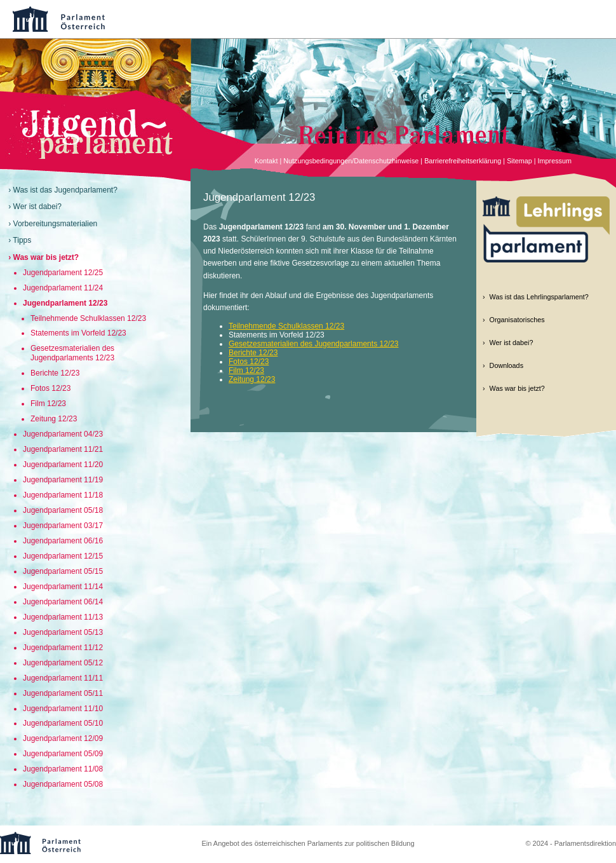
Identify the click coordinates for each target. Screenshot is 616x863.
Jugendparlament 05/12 (63, 663)
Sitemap (519, 161)
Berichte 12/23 (55, 373)
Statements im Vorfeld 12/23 (78, 333)
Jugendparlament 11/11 (63, 678)
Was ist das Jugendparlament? (65, 190)
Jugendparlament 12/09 (63, 738)
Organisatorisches (517, 320)
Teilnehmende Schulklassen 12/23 (88, 318)
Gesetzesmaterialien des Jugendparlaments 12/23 (72, 353)
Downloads (506, 365)
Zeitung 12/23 (54, 419)
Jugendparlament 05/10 (63, 723)
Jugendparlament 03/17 (63, 526)
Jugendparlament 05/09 (63, 754)
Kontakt (266, 161)
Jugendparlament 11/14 (63, 587)
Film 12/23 (48, 404)
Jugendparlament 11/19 (63, 480)
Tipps (22, 240)
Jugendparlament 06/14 (63, 602)
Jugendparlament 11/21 (63, 449)
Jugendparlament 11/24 (63, 288)
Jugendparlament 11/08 (63, 769)
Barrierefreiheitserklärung (463, 161)
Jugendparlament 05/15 (63, 571)
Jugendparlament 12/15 (63, 556)
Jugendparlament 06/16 (63, 541)
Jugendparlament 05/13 (63, 632)
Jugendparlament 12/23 (65, 303)
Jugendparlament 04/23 (63, 434)
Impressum (555, 161)
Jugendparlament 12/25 (63, 273)
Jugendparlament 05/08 (63, 784)
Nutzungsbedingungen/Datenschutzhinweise (351, 161)
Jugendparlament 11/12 (63, 648)
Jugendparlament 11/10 (63, 709)
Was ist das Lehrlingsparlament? (539, 297)
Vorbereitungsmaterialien (56, 224)
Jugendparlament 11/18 (63, 495)
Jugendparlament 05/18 (63, 510)
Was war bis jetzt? (46, 257)
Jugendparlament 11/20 (63, 465)
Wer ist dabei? (37, 207)
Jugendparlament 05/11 (63, 693)
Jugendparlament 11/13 (63, 617)
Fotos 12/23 (50, 388)
